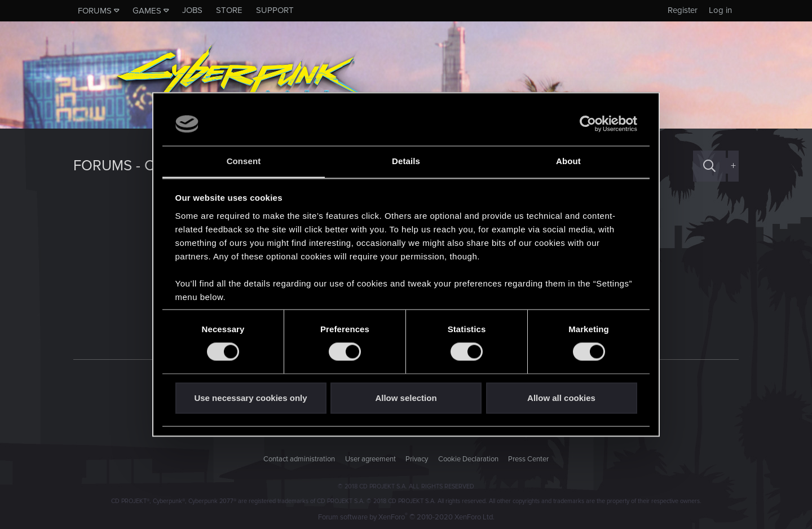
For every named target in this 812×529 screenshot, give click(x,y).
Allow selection (406, 398)
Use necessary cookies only (250, 398)
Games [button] (147, 11)
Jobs (192, 10)
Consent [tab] (244, 161)
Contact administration (299, 459)
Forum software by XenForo (406, 517)
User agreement (370, 459)
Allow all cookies (561, 398)
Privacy (417, 459)
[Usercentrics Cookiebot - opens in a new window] (588, 124)
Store (229, 10)
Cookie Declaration (468, 459)
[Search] (709, 166)
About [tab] (568, 161)
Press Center (528, 459)
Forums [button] (95, 11)
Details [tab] (406, 161)
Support (275, 10)
